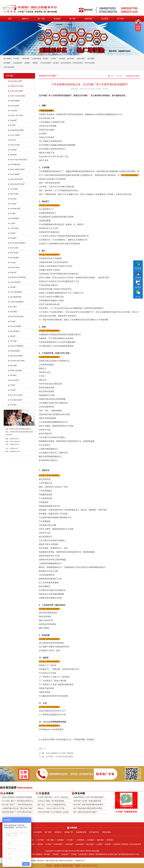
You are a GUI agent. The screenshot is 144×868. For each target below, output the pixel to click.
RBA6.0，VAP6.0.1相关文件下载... (52, 808)
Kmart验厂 (13, 204)
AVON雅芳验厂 (15, 164)
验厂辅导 (48, 832)
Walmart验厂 (81, 59)
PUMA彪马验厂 (15, 209)
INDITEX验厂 (14, 194)
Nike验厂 (12, 336)
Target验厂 (13, 120)
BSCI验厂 (17, 59)
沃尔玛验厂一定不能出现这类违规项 (59, 757)
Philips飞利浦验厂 (15, 370)
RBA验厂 (46, 59)
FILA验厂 (12, 263)
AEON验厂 (13, 366)
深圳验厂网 (69, 832)
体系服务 (57, 19)
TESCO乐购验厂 (15, 326)
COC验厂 (120, 76)
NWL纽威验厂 (14, 258)
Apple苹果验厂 (14, 101)
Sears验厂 (13, 199)
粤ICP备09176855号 (84, 851)
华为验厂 (12, 125)
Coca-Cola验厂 (14, 135)
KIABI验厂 (13, 238)
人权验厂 (100, 844)
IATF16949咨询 (9, 67)
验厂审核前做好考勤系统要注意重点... (89, 808)
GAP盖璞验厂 (14, 218)
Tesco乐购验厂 (14, 174)
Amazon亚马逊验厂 (16, 91)
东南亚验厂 (89, 19)
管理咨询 (81, 840)
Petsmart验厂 (14, 380)
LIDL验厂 (12, 390)
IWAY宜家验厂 (14, 331)
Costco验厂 (13, 111)
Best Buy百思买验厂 (16, 316)
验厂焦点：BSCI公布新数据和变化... (53, 805)
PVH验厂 (12, 214)
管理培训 (125, 844)
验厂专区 (41, 19)
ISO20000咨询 (78, 63)
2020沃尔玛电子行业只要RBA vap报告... (54, 812)
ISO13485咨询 (46, 63)
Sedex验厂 (32, 844)
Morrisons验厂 (14, 267)
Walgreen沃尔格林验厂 (17, 277)
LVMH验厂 (13, 150)
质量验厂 (36, 63)
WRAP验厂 (71, 59)
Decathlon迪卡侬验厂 (17, 361)
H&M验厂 (12, 287)
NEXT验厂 (13, 307)
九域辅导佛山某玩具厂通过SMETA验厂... (19, 808)
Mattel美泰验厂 (14, 351)
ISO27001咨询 (90, 63)
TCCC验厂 (13, 341)
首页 (10, 19)
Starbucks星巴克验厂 (17, 184)
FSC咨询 (56, 63)
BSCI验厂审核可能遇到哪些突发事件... (89, 805)
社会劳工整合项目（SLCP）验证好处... (54, 797)
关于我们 (121, 19)
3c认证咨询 (37, 832)
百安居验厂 (13, 312)
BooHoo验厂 (14, 248)
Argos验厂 (13, 272)
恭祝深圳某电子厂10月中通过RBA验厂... (18, 812)
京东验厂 (12, 233)
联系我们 (110, 840)
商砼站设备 (107, 832)
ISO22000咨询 (66, 63)
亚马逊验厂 (7, 63)
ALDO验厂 (13, 405)
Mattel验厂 (13, 155)
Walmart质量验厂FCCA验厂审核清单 (60, 753)
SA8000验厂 (59, 844)
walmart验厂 (80, 844)
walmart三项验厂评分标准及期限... (52, 801)
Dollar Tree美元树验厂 (17, 96)
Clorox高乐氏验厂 (15, 400)
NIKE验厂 (12, 140)
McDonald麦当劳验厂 (17, 169)
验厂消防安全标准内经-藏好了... (87, 812)
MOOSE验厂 (14, 253)
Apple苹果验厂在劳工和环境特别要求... (89, 797)
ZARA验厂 (13, 375)
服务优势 (100, 840)
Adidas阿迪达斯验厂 (16, 130)
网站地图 (96, 851)
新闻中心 (26, 19)
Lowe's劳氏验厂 (15, 282)
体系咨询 (58, 832)
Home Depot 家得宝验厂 (18, 160)
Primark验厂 (13, 189)
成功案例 (105, 19)
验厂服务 (51, 840)
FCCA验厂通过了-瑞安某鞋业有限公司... (18, 801)
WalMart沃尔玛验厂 (16, 86)
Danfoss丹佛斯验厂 (16, 346)
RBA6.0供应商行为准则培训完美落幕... (18, 797)
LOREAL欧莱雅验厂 (16, 302)
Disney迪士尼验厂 (16, 81)
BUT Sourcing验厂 (16, 395)
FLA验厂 (12, 223)
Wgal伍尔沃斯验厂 (16, 356)
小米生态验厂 (14, 228)
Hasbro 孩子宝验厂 (16, 115)
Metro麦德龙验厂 (15, 297)
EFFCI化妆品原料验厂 (17, 243)
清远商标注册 (81, 832)
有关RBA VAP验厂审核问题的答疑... (88, 801)
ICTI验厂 (54, 59)
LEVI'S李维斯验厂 (16, 292)
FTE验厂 (12, 385)
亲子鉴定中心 (94, 832)
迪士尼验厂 (91, 59)
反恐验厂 (28, 63)
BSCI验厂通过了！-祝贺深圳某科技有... (18, 805)
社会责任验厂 (18, 63)
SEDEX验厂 (26, 59)
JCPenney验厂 (14, 145)
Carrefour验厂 (14, 106)
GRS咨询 (62, 59)
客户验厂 (73, 19)
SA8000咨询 (36, 59)
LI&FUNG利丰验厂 (16, 179)
